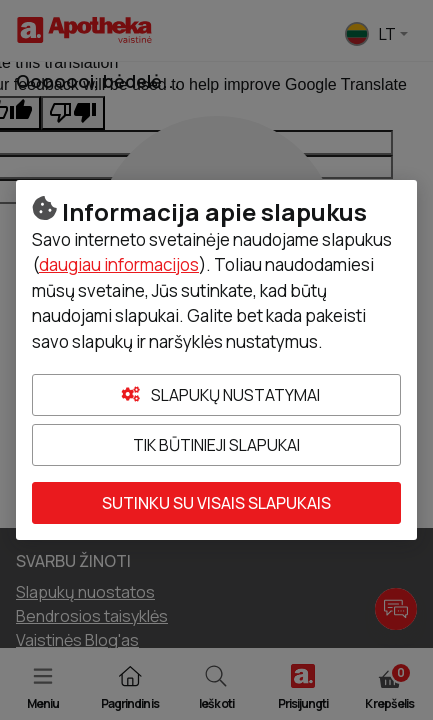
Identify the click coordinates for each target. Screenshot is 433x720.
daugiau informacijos (119, 264)
